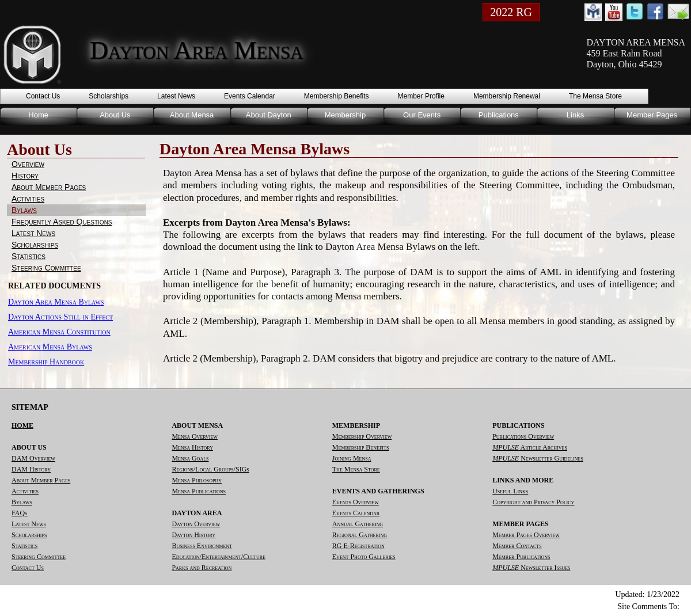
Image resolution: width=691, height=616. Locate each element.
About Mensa (192, 115)
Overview (28, 164)
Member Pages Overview (526, 535)
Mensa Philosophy (197, 480)
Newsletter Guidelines (538, 458)
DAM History (31, 469)
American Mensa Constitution (59, 332)
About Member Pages (49, 187)
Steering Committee (46, 268)
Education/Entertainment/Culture (219, 557)
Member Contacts (517, 546)
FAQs (20, 513)
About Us (115, 115)
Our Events (422, 115)
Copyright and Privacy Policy (533, 502)
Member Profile (421, 96)
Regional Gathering (360, 535)
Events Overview (356, 502)
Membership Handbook (46, 362)
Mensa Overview (194, 436)
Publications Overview (523, 436)
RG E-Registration (358, 546)
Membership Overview (362, 436)
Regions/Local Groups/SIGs (210, 469)
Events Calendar (250, 96)
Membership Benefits (337, 96)
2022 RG (511, 12)
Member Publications (521, 557)
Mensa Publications (199, 491)
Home (38, 115)
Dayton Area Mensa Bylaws (56, 302)
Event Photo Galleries (364, 557)
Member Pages (652, 115)
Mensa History (192, 447)
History (25, 176)
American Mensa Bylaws (50, 347)
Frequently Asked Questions (62, 222)
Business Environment (202, 546)
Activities (28, 199)
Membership (345, 115)
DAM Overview (33, 458)
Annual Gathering (358, 524)
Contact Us (43, 96)
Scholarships (109, 96)
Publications (499, 115)
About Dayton (269, 115)
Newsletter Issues (531, 568)
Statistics (29, 256)
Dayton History (193, 535)
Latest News (176, 96)
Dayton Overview (196, 524)
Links (575, 115)
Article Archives (530, 447)
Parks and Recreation (202, 568)
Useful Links (510, 491)
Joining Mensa (352, 458)
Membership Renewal (507, 96)
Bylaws (24, 210)
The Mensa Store (595, 96)
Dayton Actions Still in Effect (60, 317)
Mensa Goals (190, 458)
